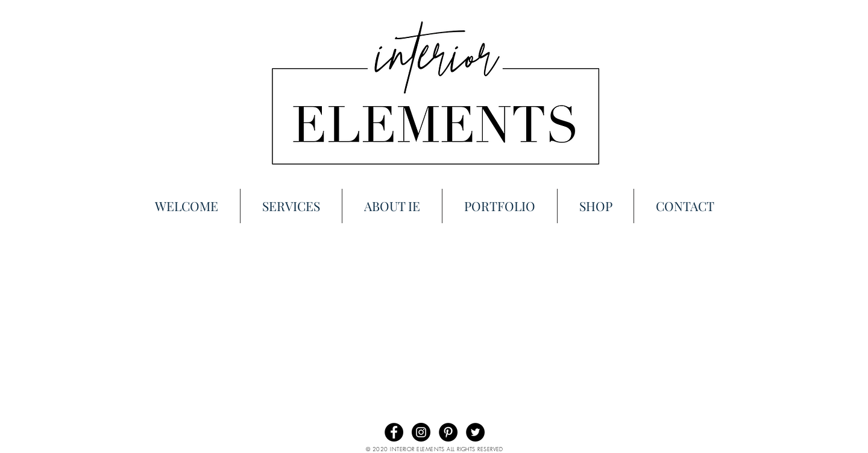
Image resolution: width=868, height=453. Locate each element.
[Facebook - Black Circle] (394, 432)
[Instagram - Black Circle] (421, 432)
